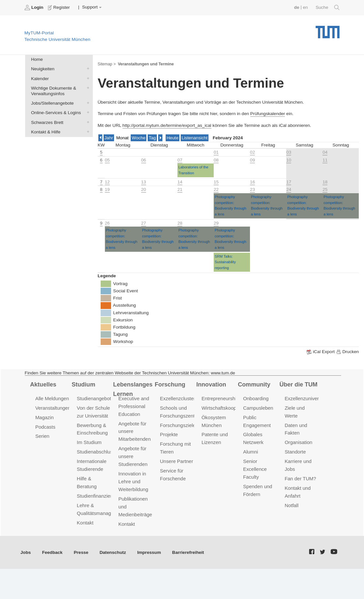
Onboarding (256, 398)
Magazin (45, 417)
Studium (83, 385)
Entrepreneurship (220, 398)
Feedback (52, 552)
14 (180, 182)
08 (216, 160)
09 (252, 160)
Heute (173, 138)
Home (37, 59)
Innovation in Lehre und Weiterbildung (133, 481)
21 (180, 189)
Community (254, 385)
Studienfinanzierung (98, 496)
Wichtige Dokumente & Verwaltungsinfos (87, 88)
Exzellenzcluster (178, 398)
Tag (152, 138)
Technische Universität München (328, 30)
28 (180, 223)
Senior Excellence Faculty (255, 469)
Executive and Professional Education (134, 406)
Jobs (26, 552)
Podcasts (45, 427)
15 (216, 182)
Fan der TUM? (300, 479)
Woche (139, 138)
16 (252, 182)
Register (60, 8)
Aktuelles (43, 385)
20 (144, 189)
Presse (81, 552)
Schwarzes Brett (87, 122)
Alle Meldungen (52, 398)
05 (107, 160)
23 (252, 189)
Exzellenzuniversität (306, 398)
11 (325, 160)
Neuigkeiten (87, 69)
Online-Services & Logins (87, 112)
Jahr (109, 138)
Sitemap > (107, 64)
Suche (328, 8)
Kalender (87, 78)
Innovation (211, 385)
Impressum (149, 552)
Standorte (295, 452)
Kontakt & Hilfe (87, 131)
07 (180, 160)
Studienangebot (94, 398)
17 (289, 182)
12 (107, 182)
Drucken (347, 352)
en (305, 7)
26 (107, 223)
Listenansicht (195, 138)
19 (107, 189)
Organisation (298, 442)
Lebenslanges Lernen (133, 389)
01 (216, 152)
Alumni (251, 452)
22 (216, 189)
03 (289, 152)
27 (144, 223)
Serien (42, 436)
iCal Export (321, 352)
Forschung (170, 385)
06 (144, 160)
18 (325, 182)
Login (35, 8)
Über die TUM (298, 385)
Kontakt (85, 523)
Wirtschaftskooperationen (229, 408)
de (297, 7)
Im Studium (89, 442)
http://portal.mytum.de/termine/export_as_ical (167, 125)
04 (325, 152)
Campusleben (258, 408)
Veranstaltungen (53, 408)
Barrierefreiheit (188, 552)
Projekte (169, 434)
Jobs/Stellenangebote (87, 103)
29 (216, 223)
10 (289, 160)
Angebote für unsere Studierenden (133, 456)
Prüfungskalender (268, 114)
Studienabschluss (96, 452)
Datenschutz (113, 552)
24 (289, 189)
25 (325, 189)
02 (252, 152)
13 (144, 182)
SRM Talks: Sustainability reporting (225, 262)
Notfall (291, 505)
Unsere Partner (177, 461)
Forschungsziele (178, 425)
